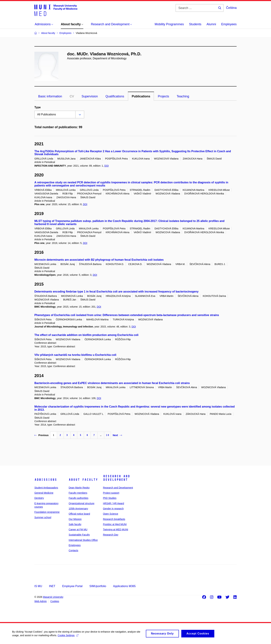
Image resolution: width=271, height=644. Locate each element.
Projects (163, 96)
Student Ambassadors (46, 488)
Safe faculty (75, 524)
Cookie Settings (68, 637)
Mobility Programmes (169, 24)
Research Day (111, 535)
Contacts (73, 550)
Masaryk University (53, 597)
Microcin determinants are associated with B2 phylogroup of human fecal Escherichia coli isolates (99, 260)
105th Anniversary (78, 509)
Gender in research (113, 509)
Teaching (183, 96)
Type (38, 107)
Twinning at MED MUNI (116, 529)
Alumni (211, 24)
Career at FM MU (78, 529)
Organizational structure (81, 503)
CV (72, 96)
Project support (111, 493)
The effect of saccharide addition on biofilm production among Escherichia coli (86, 335)
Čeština (231, 8)
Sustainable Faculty (79, 535)
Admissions (46, 480)
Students (195, 24)
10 (108, 435)
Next (117, 435)
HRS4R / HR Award (114, 503)
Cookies (55, 601)
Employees (229, 24)
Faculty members (78, 493)
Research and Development (116, 478)
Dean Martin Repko (79, 488)
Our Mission (75, 519)
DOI (107, 166)
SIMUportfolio (98, 586)
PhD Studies (110, 498)
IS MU (38, 586)
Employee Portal (72, 586)
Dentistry (39, 498)
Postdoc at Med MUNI (115, 524)
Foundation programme (47, 512)
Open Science (111, 514)
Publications (141, 96)
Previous (41, 435)
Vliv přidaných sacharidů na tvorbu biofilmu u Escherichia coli (75, 355)
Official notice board (79, 514)
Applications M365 (124, 586)
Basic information (50, 96)
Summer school (43, 517)
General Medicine (44, 493)
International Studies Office (83, 540)
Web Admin (41, 601)
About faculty (83, 480)
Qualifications (115, 96)
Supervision (90, 96)
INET (52, 586)
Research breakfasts (114, 519)
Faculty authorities (78, 498)
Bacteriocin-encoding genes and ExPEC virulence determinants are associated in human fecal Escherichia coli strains (112, 383)
